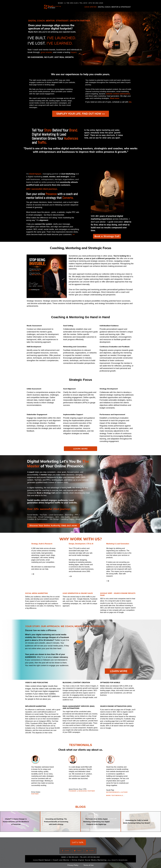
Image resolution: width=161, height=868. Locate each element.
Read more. (115, 98)
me (130, 102)
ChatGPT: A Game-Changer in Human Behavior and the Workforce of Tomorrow (20, 823)
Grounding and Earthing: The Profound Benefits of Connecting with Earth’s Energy (60, 823)
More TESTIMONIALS (115, 797)
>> (74, 239)
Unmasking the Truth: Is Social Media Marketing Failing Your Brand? (141, 823)
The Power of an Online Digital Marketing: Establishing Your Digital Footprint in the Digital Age (101, 823)
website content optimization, (118, 94)
